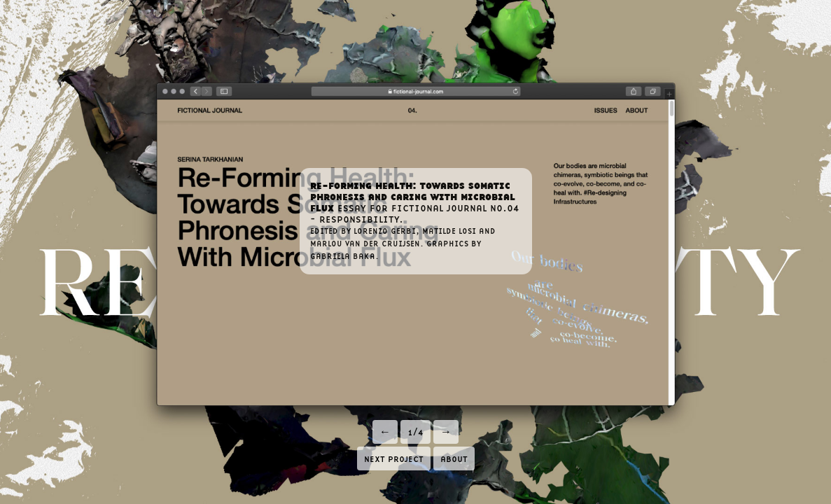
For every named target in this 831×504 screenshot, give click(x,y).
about (454, 458)
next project (394, 458)
